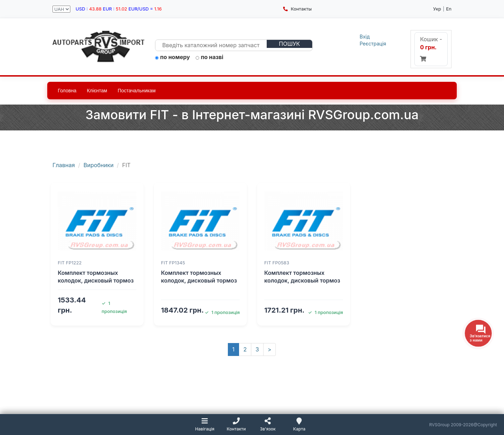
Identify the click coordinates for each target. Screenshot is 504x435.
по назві (210, 57)
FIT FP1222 (70, 263)
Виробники (99, 165)
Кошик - (431, 49)
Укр (437, 9)
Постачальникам (137, 91)
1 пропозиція (222, 312)
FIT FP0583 (277, 263)
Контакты (297, 9)
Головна (67, 91)
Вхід (365, 37)
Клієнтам (97, 91)
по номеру (173, 57)
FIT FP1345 (173, 263)
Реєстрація (373, 44)
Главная (64, 165)
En (449, 9)
